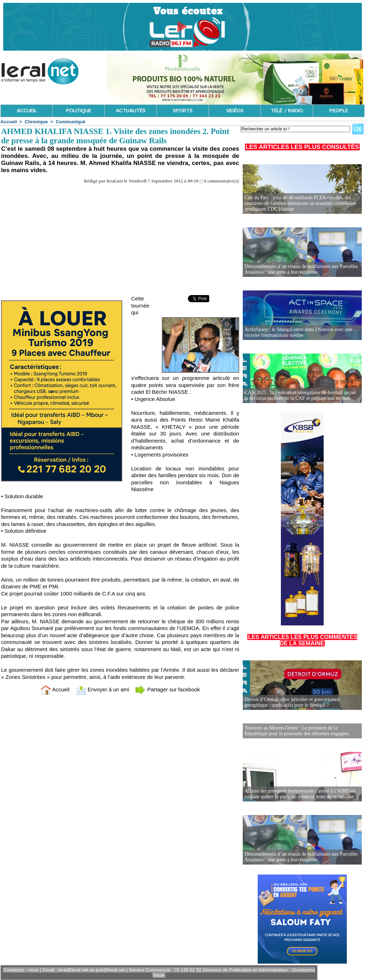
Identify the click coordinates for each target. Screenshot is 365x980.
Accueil (9, 122)
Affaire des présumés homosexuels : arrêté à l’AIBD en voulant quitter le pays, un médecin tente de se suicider (300, 794)
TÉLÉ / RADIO (287, 111)
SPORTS (183, 111)
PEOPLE (339, 111)
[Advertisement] (120, 242)
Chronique (36, 122)
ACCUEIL (27, 111)
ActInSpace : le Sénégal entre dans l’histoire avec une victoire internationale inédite (298, 332)
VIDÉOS (235, 111)
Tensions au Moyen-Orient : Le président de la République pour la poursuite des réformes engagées (297, 731)
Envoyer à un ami (102, 689)
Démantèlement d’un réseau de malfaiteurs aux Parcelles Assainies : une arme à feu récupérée (301, 269)
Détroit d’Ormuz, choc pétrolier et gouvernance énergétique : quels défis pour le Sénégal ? (292, 702)
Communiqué (70, 122)
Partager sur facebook (168, 689)
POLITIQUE (79, 111)
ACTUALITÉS (131, 111)
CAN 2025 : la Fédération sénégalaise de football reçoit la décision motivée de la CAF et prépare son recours (300, 395)
